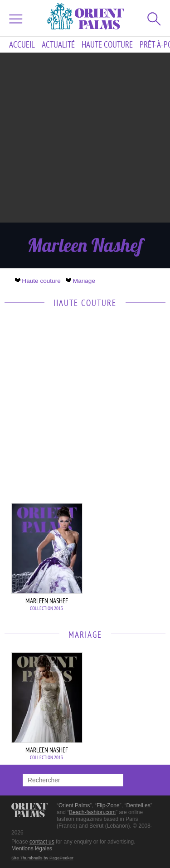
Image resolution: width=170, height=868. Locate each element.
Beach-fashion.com (92, 812)
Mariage (81, 281)
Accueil (22, 45)
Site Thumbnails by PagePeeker (42, 858)
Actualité (58, 45)
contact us (42, 842)
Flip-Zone (108, 805)
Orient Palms (74, 805)
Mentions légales (32, 849)
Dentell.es (138, 805)
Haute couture (107, 45)
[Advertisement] (85, 138)
